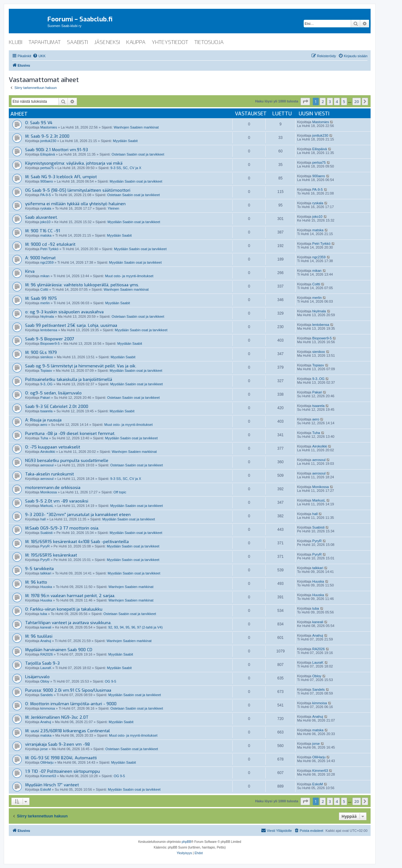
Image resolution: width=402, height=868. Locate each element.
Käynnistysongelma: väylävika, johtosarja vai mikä (74, 163)
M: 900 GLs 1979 (41, 352)
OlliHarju (47, 762)
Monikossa (49, 492)
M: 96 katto (36, 582)
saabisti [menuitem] (77, 42)
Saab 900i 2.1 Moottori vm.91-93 (57, 150)
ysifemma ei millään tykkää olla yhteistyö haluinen (75, 204)
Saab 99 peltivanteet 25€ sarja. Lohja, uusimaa (71, 325)
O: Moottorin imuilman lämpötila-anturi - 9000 (71, 704)
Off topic (120, 492)
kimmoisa (47, 708)
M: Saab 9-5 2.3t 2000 (47, 136)
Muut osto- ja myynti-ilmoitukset (129, 276)
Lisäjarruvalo (37, 677)
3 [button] (330, 102)
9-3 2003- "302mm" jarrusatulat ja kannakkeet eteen (78, 515)
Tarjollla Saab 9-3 (42, 663)
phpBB (187, 842)
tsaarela (46, 411)
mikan (45, 276)
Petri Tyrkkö (49, 249)
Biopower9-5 (50, 343)
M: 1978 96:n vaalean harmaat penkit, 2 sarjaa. (70, 596)
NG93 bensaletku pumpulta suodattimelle (67, 461)
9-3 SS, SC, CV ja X (126, 168)
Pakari (45, 398)
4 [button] (337, 102)
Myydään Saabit (125, 141)
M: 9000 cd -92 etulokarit (50, 244)
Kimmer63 (48, 776)
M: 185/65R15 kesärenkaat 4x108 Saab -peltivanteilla (77, 542)
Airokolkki (48, 452)
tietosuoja (209, 42)
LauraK (46, 668)
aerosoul (47, 465)
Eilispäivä (47, 154)
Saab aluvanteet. (41, 217)
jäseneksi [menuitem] (107, 42)
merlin (45, 303)
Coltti (44, 289)
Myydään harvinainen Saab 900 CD (59, 650)
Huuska (46, 587)
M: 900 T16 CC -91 (43, 231)
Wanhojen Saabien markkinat (136, 127)
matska (46, 235)
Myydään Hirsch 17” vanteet (52, 785)
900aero (46, 181)
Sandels (46, 695)
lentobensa (49, 330)
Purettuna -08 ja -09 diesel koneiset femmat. (70, 434)
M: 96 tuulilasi (39, 636)
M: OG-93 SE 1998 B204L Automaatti (61, 758)
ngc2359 (47, 262)
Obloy (45, 681)
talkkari (46, 573)
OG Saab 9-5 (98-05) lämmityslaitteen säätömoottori (78, 190)
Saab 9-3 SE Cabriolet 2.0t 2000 (57, 407)
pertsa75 (47, 168)
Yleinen (114, 208)
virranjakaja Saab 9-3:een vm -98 (57, 744)
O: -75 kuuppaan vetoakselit (53, 447)
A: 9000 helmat (40, 258)
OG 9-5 (111, 681)
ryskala (46, 208)
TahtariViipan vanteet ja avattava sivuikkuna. (68, 623)
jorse (44, 749)
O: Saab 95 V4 (39, 123)
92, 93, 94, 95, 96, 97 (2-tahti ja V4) (136, 627)
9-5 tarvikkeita (39, 569)
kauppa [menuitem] (136, 42)
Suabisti (46, 533)
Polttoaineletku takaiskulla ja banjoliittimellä (69, 379)
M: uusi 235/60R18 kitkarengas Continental (68, 731)
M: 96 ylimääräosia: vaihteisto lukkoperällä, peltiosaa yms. (82, 285)
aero (44, 425)
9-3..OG (46, 384)
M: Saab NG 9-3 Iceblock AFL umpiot (61, 177)
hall (43, 519)
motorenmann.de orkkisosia (53, 488)
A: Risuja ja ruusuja (43, 420)
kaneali (46, 627)
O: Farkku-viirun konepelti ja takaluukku (64, 609)
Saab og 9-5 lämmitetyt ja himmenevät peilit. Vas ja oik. (81, 366)
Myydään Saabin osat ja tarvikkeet (136, 181)
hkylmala (47, 316)
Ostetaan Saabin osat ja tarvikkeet (138, 154)
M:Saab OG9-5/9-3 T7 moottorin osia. (62, 528)
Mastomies (49, 127)
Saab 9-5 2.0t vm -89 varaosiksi (57, 501)
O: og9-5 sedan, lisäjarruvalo (53, 393)
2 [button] (323, 102)
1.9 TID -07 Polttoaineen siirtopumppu (62, 771)
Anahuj (46, 641)
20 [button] (357, 102)
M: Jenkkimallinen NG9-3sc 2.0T (57, 717)
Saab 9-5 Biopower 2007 (50, 339)
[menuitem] (39, 56)
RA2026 (46, 654)
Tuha (44, 438)
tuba (43, 614)
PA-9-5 (45, 195)
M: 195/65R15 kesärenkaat (51, 555)
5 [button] (344, 102)
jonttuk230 (48, 141)
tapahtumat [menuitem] (45, 42)
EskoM (46, 789)
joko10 (45, 222)
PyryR (45, 546)
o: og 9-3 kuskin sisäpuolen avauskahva (64, 312)
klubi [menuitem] (16, 42)
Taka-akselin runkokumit (49, 474)
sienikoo (46, 357)
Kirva (30, 271)
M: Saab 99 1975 (41, 298)
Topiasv (46, 371)
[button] (305, 102)
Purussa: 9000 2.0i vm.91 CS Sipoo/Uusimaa (68, 690)
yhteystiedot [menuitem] (170, 42)
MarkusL (47, 506)
